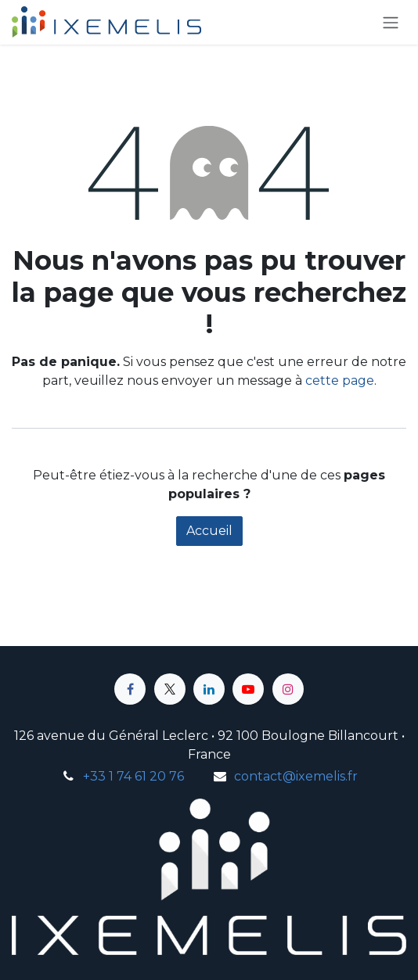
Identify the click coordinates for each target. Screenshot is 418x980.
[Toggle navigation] (391, 22)
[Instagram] (288, 689)
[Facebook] (130, 689)
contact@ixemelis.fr (296, 776)
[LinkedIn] (209, 689)
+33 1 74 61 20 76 (133, 776)
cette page (340, 381)
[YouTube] (248, 689)
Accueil (209, 531)
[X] (170, 689)
